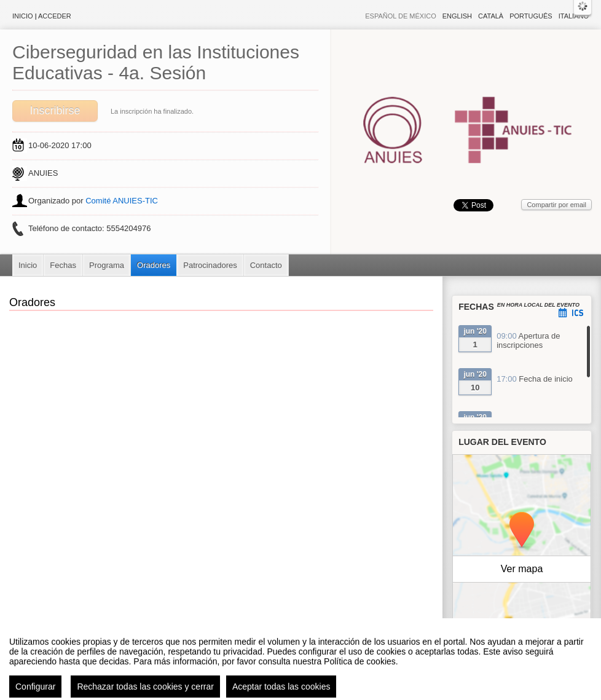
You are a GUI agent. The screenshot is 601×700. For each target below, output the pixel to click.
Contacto (266, 265)
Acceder (55, 16)
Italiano (574, 16)
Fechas (63, 265)
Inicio (23, 16)
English (457, 16)
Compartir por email (556, 205)
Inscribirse (55, 111)
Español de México (401, 16)
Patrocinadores (210, 265)
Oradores (154, 265)
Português (531, 16)
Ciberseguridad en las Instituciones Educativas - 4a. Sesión (156, 62)
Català (491, 16)
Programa (107, 265)
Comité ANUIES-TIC (122, 201)
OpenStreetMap (538, 634)
